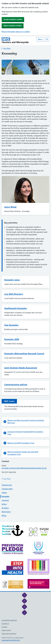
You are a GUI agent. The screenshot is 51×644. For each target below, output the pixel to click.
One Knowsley (11, 325)
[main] (25, 287)
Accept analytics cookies (13, 19)
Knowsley (6, 496)
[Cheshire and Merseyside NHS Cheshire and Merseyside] (15, 40)
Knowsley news (12, 280)
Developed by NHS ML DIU (11, 640)
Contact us (5, 624)
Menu (40, 39)
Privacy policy (6, 630)
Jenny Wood (10, 207)
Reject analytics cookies (13, 26)
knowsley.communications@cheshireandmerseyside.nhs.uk (24, 468)
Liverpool (5, 500)
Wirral (4, 516)
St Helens (5, 508)
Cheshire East (7, 485)
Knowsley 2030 (12, 339)
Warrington (6, 512)
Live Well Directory (14, 294)
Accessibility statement (9, 620)
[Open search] (47, 39)
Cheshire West (7, 489)
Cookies (4, 627)
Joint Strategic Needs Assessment (21, 368)
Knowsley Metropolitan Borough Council (24, 354)
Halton (4, 493)
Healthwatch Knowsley (16, 308)
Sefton (4, 504)
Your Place (7, 48)
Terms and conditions (9, 634)
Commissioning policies (16, 384)
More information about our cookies (16, 32)
